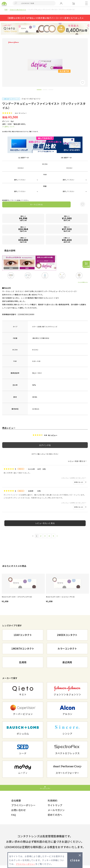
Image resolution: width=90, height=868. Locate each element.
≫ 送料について (8, 127)
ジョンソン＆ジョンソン (18, 9)
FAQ (14, 817)
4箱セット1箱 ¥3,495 (67, 218)
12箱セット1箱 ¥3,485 (67, 240)
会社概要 (17, 801)
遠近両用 (67, 662)
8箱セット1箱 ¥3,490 (67, 229)
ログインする (45, 445)
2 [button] (45, 90)
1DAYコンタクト (23, 635)
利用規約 (53, 801)
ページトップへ (45, 788)
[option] (23, 588)
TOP (6, 9)
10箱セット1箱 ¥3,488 (23, 240)
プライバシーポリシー (25, 806)
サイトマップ (56, 806)
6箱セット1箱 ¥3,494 (23, 229)
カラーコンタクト (67, 649)
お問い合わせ (20, 812)
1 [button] (39, 90)
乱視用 (23, 662)
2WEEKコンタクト (67, 635)
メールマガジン (57, 812)
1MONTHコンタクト (23, 649)
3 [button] (51, 90)
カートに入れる (36, 204)
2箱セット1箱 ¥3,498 (23, 218)
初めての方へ (56, 817)
